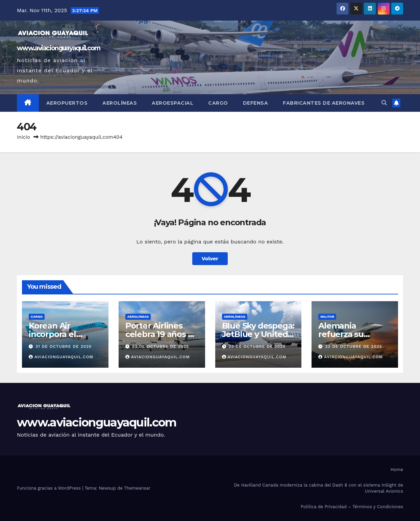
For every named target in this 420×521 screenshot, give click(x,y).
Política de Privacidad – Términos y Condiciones (352, 507)
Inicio (23, 137)
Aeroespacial (172, 103)
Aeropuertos (67, 103)
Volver (210, 258)
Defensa (256, 103)
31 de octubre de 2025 (64, 346)
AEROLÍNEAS (138, 317)
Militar (327, 317)
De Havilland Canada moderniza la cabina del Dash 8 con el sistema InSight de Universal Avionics (318, 488)
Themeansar (137, 488)
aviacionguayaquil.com (61, 357)
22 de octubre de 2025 (354, 346)
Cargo (218, 103)
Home (397, 470)
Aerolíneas (120, 103)
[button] (384, 103)
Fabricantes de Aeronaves (324, 103)
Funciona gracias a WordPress (50, 488)
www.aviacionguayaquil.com (59, 48)
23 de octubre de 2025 (161, 346)
